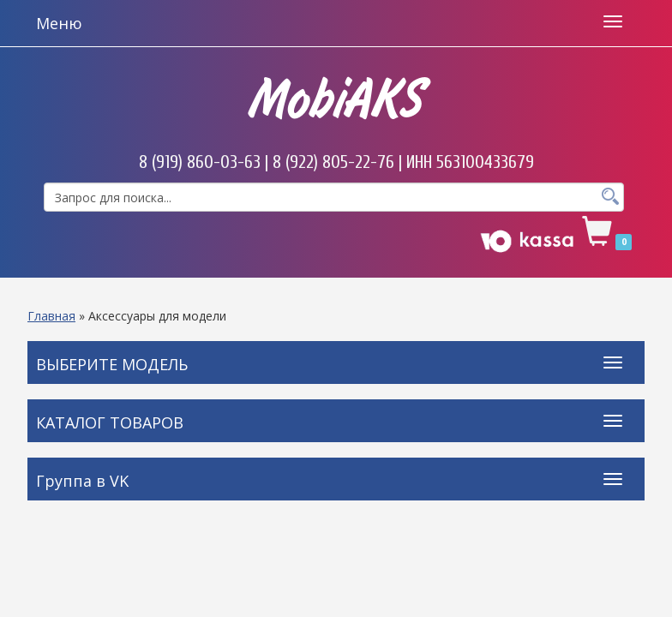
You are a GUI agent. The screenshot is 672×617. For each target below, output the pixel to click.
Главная (51, 316)
